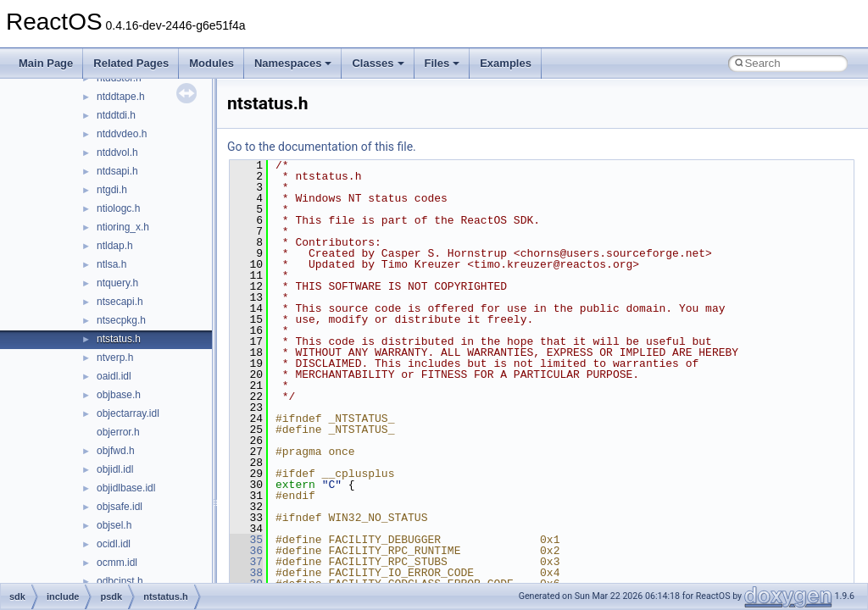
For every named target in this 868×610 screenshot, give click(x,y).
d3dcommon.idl (131, 575)
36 (246, 551)
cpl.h (107, 202)
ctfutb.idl (116, 314)
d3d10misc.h (125, 445)
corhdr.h (115, 184)
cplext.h (114, 221)
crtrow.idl (117, 240)
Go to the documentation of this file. (322, 147)
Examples (506, 63)
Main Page (46, 63)
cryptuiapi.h (122, 277)
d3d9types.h (124, 557)
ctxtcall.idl (119, 333)
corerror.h (118, 165)
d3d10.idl (117, 408)
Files (442, 63)
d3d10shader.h (130, 463)
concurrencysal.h (135, 91)
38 (246, 573)
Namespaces (293, 63)
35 (246, 540)
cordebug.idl (124, 147)
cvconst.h (118, 370)
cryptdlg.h (119, 258)
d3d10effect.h (128, 426)
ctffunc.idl (118, 296)
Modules (211, 63)
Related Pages (131, 63)
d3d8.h (112, 501)
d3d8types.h (124, 519)
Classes (378, 63)
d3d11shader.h (130, 482)
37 (246, 562)
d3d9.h (112, 538)
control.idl (118, 109)
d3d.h (109, 389)
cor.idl (110, 128)
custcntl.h (118, 352)
